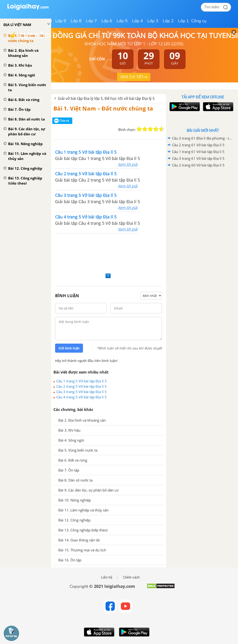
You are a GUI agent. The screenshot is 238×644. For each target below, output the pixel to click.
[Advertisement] (109, 252)
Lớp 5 (122, 21)
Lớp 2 (168, 21)
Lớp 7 (91, 21)
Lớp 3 (153, 21)
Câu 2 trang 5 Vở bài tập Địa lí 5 (81, 386)
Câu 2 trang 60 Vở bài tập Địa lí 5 (198, 165)
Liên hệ (107, 577)
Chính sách (131, 577)
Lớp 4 (137, 21)
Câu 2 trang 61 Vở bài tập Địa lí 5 (198, 145)
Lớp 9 (61, 21)
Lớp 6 (107, 21)
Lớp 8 (76, 21)
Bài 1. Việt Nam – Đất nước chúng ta (103, 108)
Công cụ (199, 21)
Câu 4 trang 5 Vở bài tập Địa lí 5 (81, 397)
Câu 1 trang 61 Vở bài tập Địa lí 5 (198, 152)
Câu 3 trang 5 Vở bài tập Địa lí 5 (81, 392)
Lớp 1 (183, 21)
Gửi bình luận (69, 348)
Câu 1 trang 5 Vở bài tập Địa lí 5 (81, 381)
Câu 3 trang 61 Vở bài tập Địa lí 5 (198, 158)
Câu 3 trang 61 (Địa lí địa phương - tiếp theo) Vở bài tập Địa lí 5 (202, 138)
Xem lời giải (128, 164)
